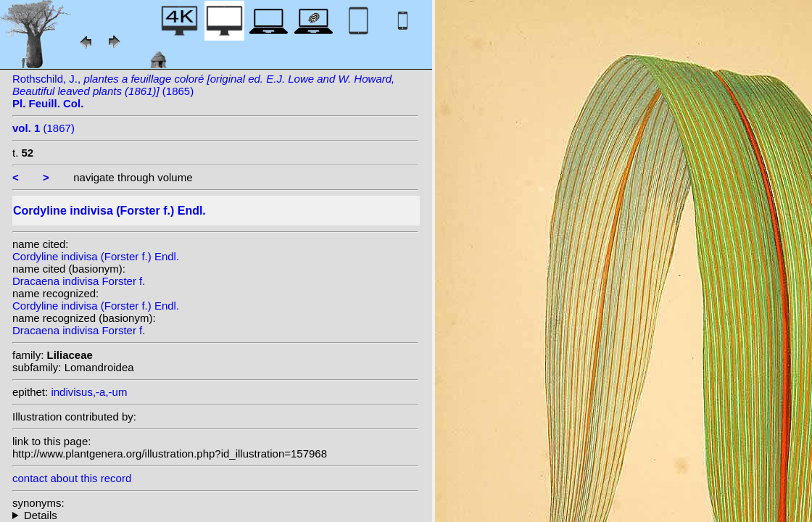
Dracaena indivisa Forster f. (79, 281)
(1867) (43, 128)
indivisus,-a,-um (89, 392)
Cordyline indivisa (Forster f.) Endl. (96, 256)
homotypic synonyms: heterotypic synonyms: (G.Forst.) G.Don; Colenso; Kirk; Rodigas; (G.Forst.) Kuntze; (215, 515)
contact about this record (72, 478)
